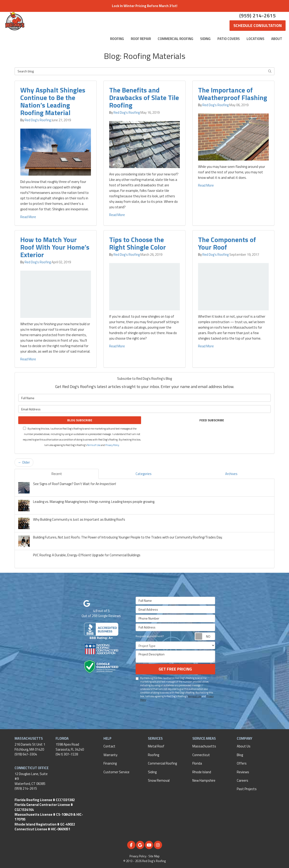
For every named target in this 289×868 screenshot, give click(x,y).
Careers (243, 780)
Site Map (154, 856)
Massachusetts (204, 746)
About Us (244, 746)
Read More (28, 217)
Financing (110, 763)
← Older (24, 462)
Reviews (243, 772)
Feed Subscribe (209, 420)
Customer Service (116, 772)
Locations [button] (255, 39)
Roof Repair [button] (141, 39)
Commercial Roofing (162, 763)
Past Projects (247, 789)
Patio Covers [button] (229, 39)
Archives (231, 474)
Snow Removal (159, 780)
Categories (144, 474)
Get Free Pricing (175, 669)
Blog (240, 755)
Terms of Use (94, 445)
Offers (242, 763)
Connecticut (201, 755)
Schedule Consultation (258, 25)
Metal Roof (156, 746)
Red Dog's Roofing (38, 120)
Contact (109, 746)
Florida (197, 763)
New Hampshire (204, 780)
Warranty (110, 755)
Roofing (154, 755)
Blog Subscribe (80, 420)
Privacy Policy (112, 445)
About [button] (277, 39)
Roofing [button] (117, 39)
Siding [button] (205, 39)
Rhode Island (202, 772)
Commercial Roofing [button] (175, 39)
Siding (152, 772)
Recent (57, 474)
